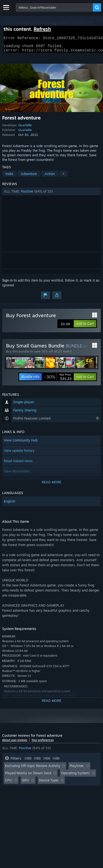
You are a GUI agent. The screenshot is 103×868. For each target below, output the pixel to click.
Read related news (18, 464)
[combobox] (54, 7)
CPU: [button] (9, 783)
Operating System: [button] (76, 776)
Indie (9, 177)
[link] (58, 380)
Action (50, 177)
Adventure (29, 177)
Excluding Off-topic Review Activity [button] (33, 769)
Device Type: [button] (49, 783)
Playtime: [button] (77, 769)
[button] (52, 194)
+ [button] (63, 177)
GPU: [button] (26, 783)
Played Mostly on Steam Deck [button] (28, 776)
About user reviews (15, 743)
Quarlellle (25, 128)
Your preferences (43, 743)
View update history (19, 453)
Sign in (7, 283)
